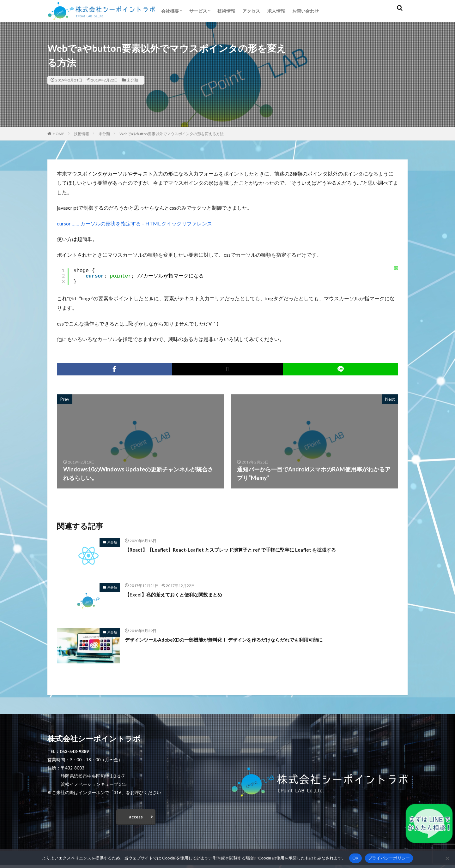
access (136, 818)
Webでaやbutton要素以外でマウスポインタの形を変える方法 (172, 134)
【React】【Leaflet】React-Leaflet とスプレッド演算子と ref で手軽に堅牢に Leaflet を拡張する (249, 549)
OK (355, 858)
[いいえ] (447, 858)
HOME (59, 134)
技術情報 (226, 11)
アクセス (251, 11)
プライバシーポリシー (389, 858)
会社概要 (170, 11)
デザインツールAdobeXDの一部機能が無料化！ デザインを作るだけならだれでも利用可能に (243, 639)
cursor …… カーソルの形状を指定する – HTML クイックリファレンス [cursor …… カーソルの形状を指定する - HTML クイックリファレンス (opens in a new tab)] (134, 223)
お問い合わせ (306, 11)
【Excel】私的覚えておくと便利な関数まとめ (183, 594)
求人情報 (276, 11)
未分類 (132, 80)
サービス (198, 11)
